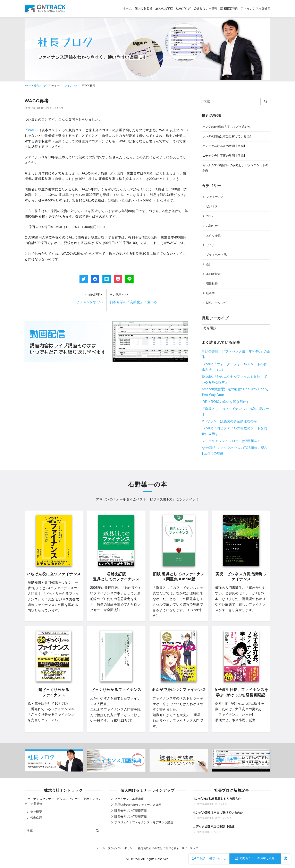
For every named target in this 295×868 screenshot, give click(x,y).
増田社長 (212, 284)
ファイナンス (70, 86)
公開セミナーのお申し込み (255, 858)
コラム (210, 216)
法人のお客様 (164, 8)
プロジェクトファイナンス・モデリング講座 (144, 822)
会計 (209, 264)
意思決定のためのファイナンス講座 (138, 805)
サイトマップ (190, 848)
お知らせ (212, 226)
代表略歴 (36, 818)
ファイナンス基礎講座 (129, 799)
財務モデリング (216, 303)
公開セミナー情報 (206, 8)
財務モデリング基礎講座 (130, 810)
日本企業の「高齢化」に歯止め (136, 302)
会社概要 (36, 812)
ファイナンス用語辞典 (256, 8)
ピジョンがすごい (87, 302)
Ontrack (135, 859)
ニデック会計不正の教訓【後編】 (225, 146)
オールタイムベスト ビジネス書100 (144, 499)
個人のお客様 (144, 8)
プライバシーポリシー (121, 848)
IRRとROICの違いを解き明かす (226, 402)
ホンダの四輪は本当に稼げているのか (227, 136)
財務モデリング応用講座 (130, 816)
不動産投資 (213, 274)
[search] (265, 101)
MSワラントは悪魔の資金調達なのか (229, 421)
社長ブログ (183, 8)
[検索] (236, 101)
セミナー (212, 245)
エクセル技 (213, 235)
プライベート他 (216, 255)
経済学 (210, 293)
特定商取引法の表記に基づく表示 (158, 848)
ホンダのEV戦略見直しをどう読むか (227, 127)
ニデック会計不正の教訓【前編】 (225, 156)
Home (28, 86)
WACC (33, 130)
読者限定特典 (229, 8)
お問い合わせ (209, 858)
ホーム (127, 8)
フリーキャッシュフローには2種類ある (231, 441)
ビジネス (212, 206)
